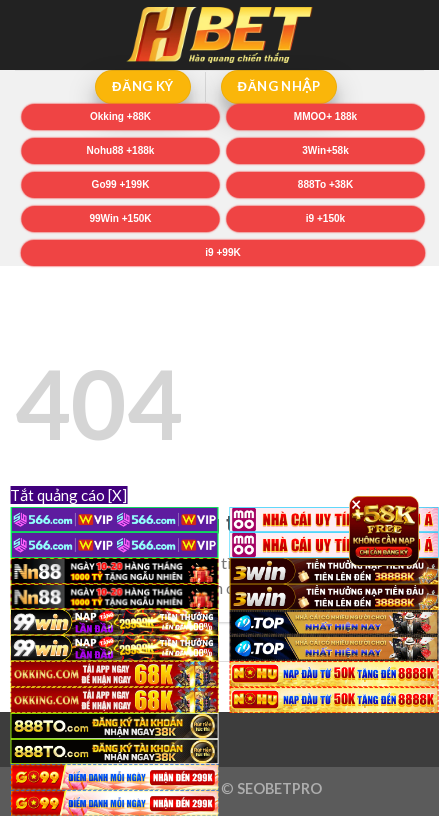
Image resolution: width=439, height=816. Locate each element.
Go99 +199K (121, 184)
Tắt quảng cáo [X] (68, 495)
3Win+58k (325, 150)
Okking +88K (120, 116)
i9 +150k (325, 218)
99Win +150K (121, 218)
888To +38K (325, 184)
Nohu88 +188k (121, 150)
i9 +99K (222, 252)
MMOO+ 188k (325, 116)
